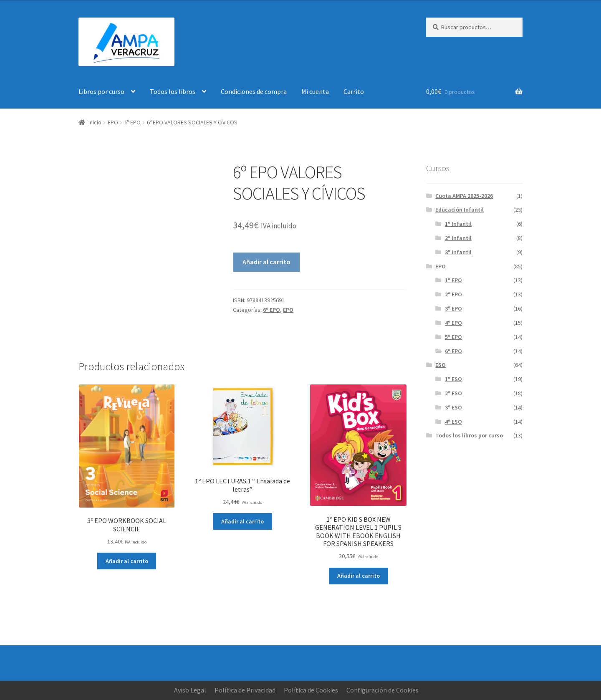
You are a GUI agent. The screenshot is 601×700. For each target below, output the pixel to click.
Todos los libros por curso (469, 435)
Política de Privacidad (245, 690)
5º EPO (453, 337)
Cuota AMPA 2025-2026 (464, 196)
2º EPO (453, 294)
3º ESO (453, 407)
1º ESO (453, 379)
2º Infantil (458, 238)
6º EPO (133, 122)
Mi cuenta (315, 91)
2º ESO (453, 393)
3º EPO (453, 308)
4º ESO (453, 422)
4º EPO (453, 323)
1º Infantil (458, 224)
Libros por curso (101, 91)
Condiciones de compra (254, 91)
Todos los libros (173, 91)
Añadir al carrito (266, 262)
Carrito (354, 91)
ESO (441, 365)
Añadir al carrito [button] (127, 561)
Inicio (95, 122)
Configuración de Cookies (383, 690)
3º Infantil (458, 252)
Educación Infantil (460, 210)
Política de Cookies (311, 690)
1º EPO (453, 280)
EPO (113, 122)
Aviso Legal (190, 690)
